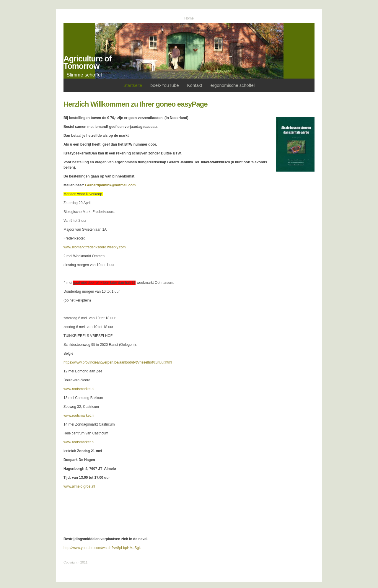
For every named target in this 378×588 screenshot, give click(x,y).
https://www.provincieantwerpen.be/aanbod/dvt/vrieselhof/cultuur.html (118, 362)
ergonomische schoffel (232, 85)
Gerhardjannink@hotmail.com (110, 185)
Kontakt (195, 85)
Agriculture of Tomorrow (87, 62)
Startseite (133, 85)
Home (189, 18)
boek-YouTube (164, 85)
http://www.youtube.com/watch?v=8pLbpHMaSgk (102, 548)
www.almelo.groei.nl (79, 486)
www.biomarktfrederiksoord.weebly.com (95, 247)
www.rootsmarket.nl (79, 389)
